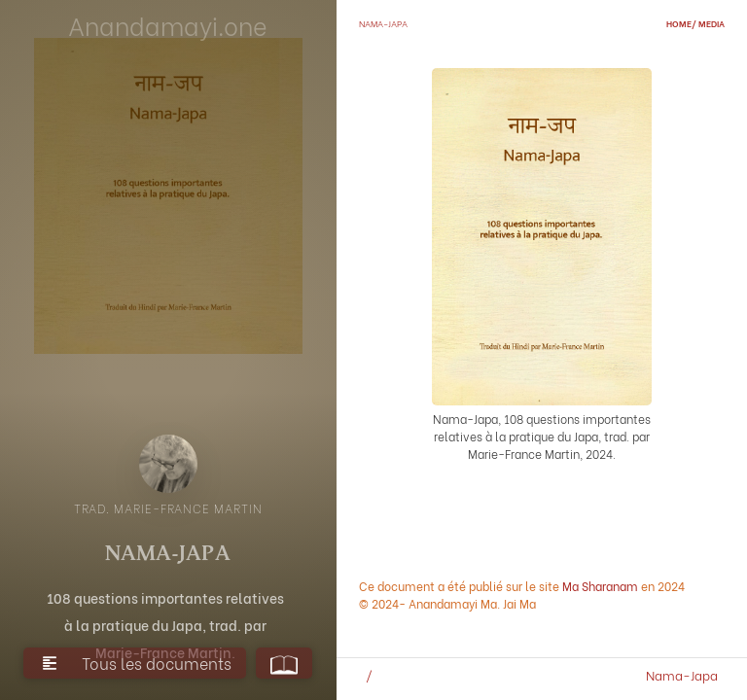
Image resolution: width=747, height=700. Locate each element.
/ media (708, 23)
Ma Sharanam (600, 586)
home (679, 23)
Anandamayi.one (168, 25)
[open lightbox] (168, 464)
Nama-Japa (682, 674)
